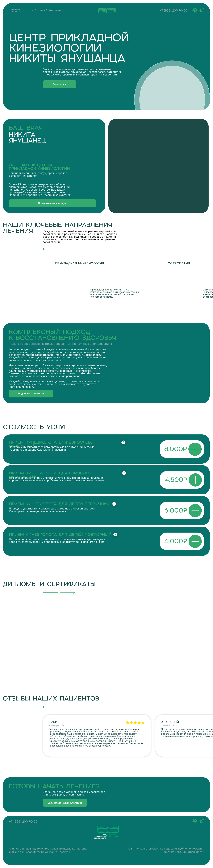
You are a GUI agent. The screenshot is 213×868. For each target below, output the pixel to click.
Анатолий (170, 722)
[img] (97, 280)
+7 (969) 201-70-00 (173, 11)
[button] (60, 84)
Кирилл (55, 722)
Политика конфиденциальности (183, 852)
